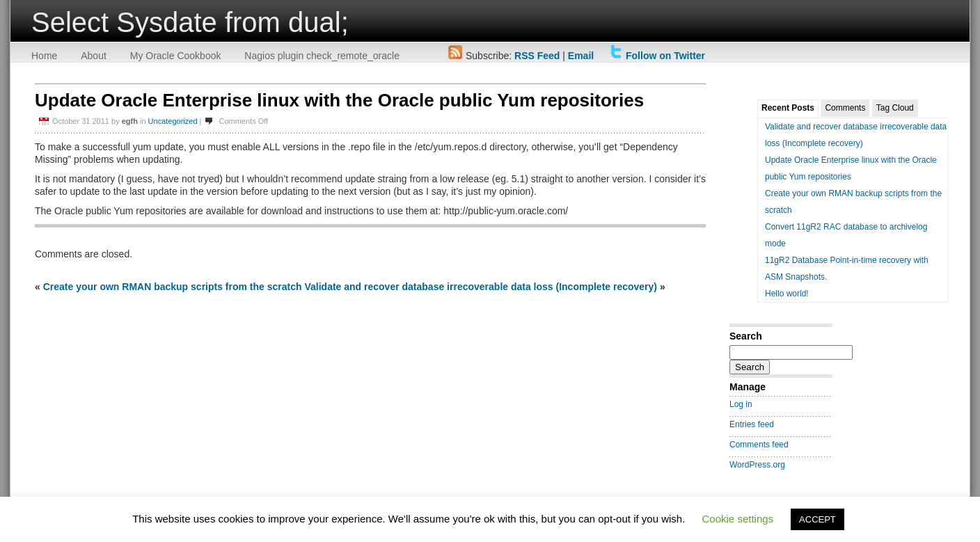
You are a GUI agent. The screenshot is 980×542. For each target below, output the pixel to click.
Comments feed (759, 445)
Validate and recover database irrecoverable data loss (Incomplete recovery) (481, 287)
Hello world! (787, 294)
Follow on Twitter (665, 56)
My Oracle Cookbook (176, 56)
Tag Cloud (895, 108)
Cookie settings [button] (738, 519)
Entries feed (752, 424)
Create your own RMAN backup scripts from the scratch (173, 287)
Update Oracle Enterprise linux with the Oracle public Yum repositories (339, 100)
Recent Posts (788, 108)
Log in (741, 404)
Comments (845, 108)
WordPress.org (757, 465)
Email (581, 56)
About (94, 56)
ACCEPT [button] (817, 519)
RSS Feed (537, 56)
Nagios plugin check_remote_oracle (322, 56)
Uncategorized (173, 121)
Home (44, 56)
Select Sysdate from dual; (190, 22)
